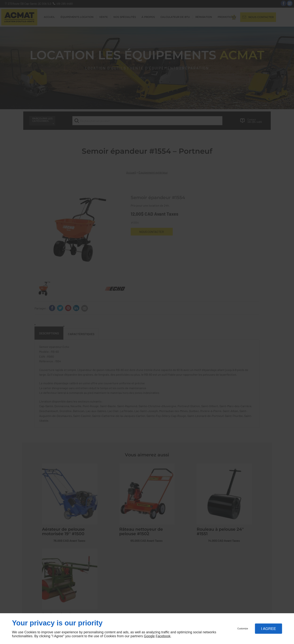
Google (149, 636)
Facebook (163, 636)
